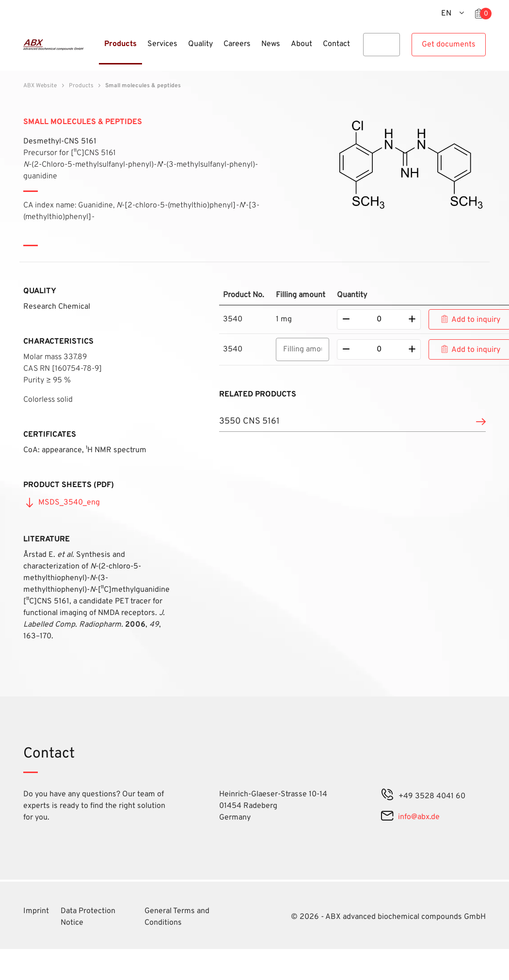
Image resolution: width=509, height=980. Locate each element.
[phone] (387, 796)
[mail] (387, 817)
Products (81, 86)
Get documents (449, 45)
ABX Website (40, 86)
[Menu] (96, 50)
